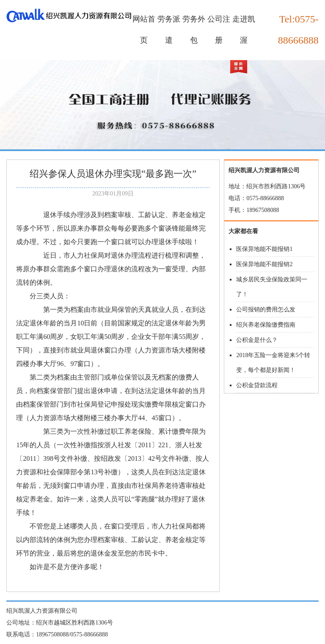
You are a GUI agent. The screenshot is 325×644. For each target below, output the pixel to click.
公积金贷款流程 (257, 385)
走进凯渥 (244, 30)
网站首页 (144, 30)
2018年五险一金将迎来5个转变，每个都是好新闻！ (273, 363)
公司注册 (219, 30)
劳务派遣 (169, 30)
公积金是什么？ (257, 340)
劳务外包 (194, 30)
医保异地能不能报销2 (264, 264)
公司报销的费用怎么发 (266, 310)
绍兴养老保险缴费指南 (266, 325)
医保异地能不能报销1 (264, 249)
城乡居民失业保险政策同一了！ (272, 287)
